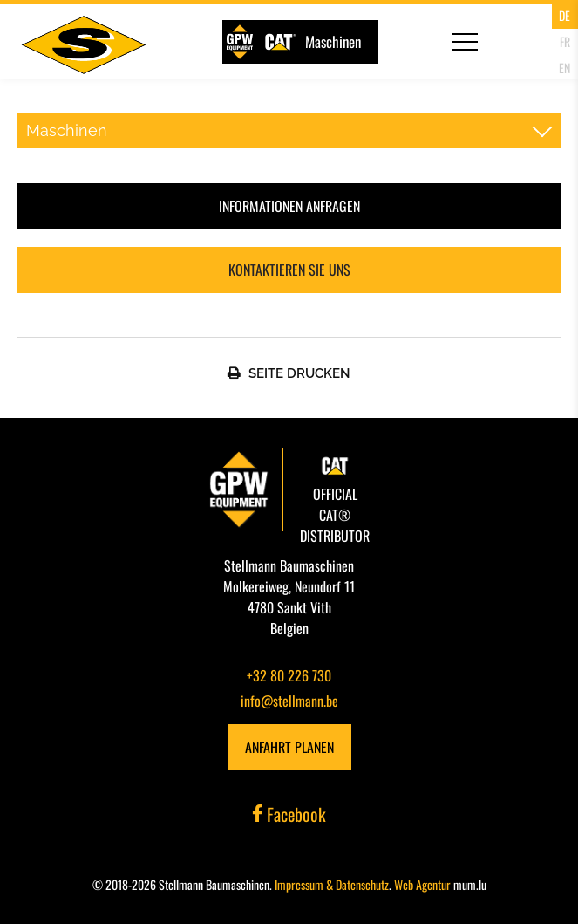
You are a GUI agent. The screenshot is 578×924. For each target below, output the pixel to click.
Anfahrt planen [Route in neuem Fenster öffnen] (289, 747)
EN (564, 68)
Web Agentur (422, 884)
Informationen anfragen (289, 206)
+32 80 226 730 (289, 675)
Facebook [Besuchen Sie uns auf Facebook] (289, 814)
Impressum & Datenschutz (332, 884)
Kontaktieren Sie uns (289, 270)
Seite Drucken (299, 373)
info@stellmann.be (289, 701)
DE (564, 15)
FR (565, 41)
